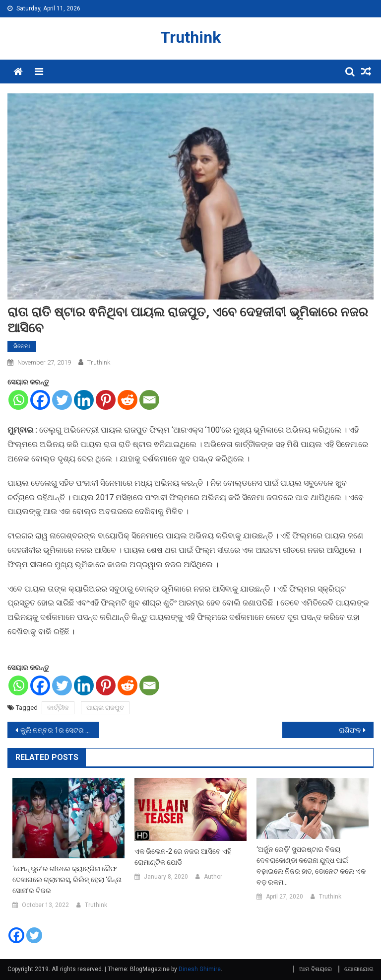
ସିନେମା (22, 346)
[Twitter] (62, 400)
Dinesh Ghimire (200, 969)
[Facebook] (40, 400)
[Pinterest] (106, 400)
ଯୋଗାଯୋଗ (359, 969)
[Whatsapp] (18, 400)
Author (213, 877)
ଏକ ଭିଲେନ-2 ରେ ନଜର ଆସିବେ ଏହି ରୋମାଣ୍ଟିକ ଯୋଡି (183, 857)
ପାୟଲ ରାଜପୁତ (105, 708)
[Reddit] (127, 400)
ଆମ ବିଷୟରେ (316, 969)
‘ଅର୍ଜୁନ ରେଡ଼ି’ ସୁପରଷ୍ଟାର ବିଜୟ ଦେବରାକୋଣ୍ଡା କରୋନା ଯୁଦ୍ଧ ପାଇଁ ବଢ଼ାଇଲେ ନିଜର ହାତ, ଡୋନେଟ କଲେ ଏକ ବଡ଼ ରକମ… (311, 866)
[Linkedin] (84, 400)
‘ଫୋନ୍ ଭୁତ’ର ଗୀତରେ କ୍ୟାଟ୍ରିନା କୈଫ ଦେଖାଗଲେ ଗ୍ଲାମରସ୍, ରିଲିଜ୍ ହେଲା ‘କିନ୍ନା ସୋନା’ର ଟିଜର (67, 880)
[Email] (149, 400)
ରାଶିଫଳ (350, 730)
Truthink (190, 37)
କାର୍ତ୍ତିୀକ (58, 708)
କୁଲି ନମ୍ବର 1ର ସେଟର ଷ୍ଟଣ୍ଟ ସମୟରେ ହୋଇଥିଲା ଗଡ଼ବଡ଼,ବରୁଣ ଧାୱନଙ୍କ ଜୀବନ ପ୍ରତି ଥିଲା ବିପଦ (60, 730)
